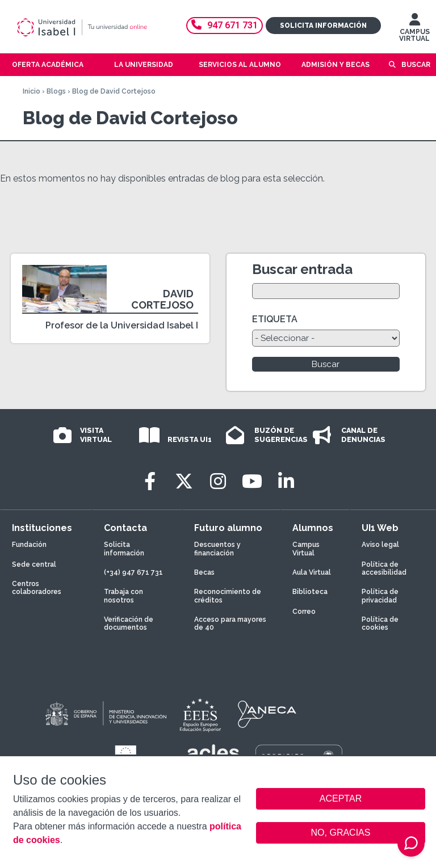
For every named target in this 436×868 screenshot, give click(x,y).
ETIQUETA (275, 319)
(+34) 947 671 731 (133, 572)
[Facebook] (150, 481)
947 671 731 (225, 25)
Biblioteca (310, 592)
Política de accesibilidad (384, 568)
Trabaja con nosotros (123, 596)
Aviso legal (380, 545)
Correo (304, 612)
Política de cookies (380, 623)
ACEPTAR (341, 799)
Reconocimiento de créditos (228, 596)
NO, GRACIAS (341, 833)
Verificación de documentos (129, 623)
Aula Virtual (312, 572)
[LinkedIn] (286, 481)
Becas (204, 572)
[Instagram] (218, 481)
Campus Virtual (306, 549)
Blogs (56, 91)
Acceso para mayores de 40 (230, 623)
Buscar (416, 65)
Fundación (29, 545)
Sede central (34, 564)
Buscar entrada (302, 269)
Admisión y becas (336, 65)
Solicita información (323, 26)
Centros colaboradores (37, 588)
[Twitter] (184, 481)
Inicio (32, 91)
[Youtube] (252, 481)
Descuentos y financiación (217, 549)
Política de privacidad (380, 596)
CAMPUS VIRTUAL (414, 30)
